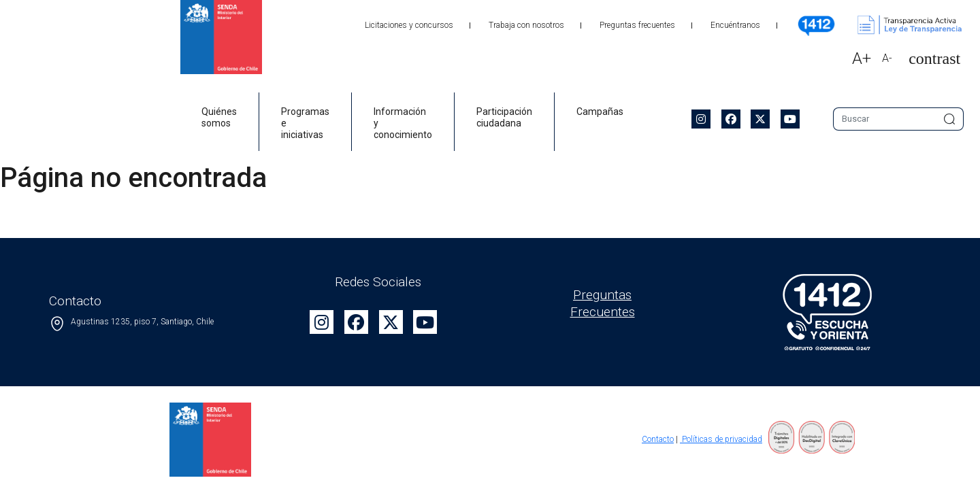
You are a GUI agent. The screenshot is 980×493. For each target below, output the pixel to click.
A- (887, 58)
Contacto (658, 439)
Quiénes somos (219, 117)
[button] (929, 59)
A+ (862, 58)
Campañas (600, 112)
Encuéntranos (735, 25)
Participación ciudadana (504, 117)
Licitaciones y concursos (409, 25)
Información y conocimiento (403, 123)
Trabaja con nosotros (526, 25)
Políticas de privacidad (721, 439)
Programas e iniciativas (305, 123)
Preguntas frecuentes (637, 25)
